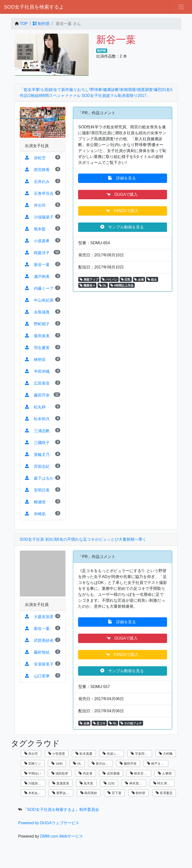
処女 (152, 280)
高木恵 (86, 783)
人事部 (165, 773)
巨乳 (126, 280)
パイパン (110, 280)
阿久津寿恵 (163, 783)
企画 (139, 280)
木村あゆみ (34, 793)
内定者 (85, 773)
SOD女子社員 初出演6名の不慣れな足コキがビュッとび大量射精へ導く (83, 539)
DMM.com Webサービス (62, 836)
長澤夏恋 (164, 793)
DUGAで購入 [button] (123, 194)
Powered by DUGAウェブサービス (49, 823)
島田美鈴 (89, 793)
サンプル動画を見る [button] (123, 227)
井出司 (31, 754)
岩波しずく (113, 754)
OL (103, 286)
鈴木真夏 (84, 754)
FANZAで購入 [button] (123, 211)
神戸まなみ (157, 764)
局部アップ (89, 280)
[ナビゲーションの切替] (181, 7)
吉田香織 (111, 773)
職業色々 (87, 286)
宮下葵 (114, 793)
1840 (57, 764)
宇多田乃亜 (141, 754)
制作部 (41, 24)
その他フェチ (131, 723)
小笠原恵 (57, 754)
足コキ (99, 723)
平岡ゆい (33, 773)
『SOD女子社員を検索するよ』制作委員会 (61, 810)
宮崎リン (33, 764)
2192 (109, 783)
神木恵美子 (135, 783)
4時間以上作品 (122, 286)
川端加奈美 (34, 783)
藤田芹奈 (128, 764)
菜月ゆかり (102, 764)
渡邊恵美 (61, 783)
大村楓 (166, 754)
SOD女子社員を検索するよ (34, 7)
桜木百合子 (140, 773)
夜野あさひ (62, 793)
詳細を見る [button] (123, 178)
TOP (24, 24)
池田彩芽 (60, 773)
